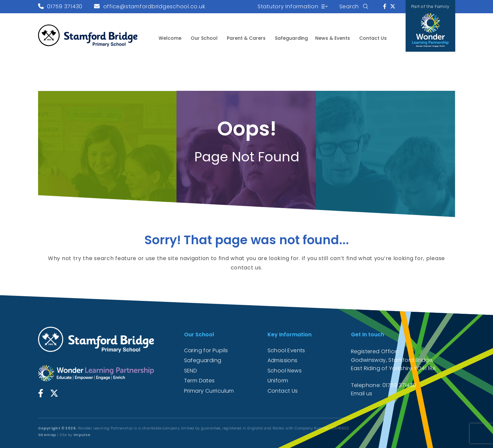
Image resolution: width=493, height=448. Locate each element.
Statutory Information (288, 6)
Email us (362, 393)
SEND (191, 371)
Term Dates (199, 381)
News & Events (333, 38)
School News (285, 371)
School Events (286, 350)
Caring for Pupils (206, 350)
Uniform (278, 381)
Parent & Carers (246, 38)
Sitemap (47, 435)
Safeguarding (291, 38)
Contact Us (373, 38)
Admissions (283, 360)
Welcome (170, 38)
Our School (204, 38)
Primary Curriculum (209, 391)
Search (349, 6)
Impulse (82, 435)
